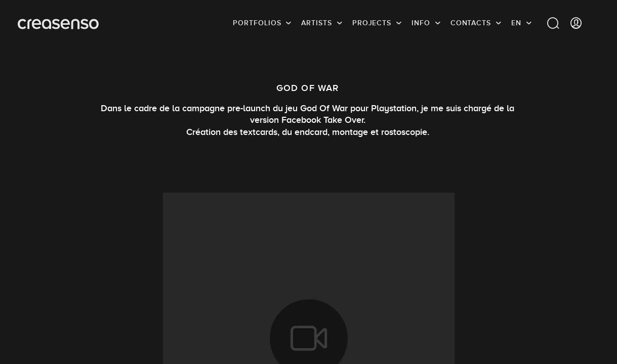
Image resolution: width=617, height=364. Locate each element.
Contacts (471, 23)
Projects (372, 23)
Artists (316, 23)
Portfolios (257, 23)
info (421, 23)
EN (516, 23)
